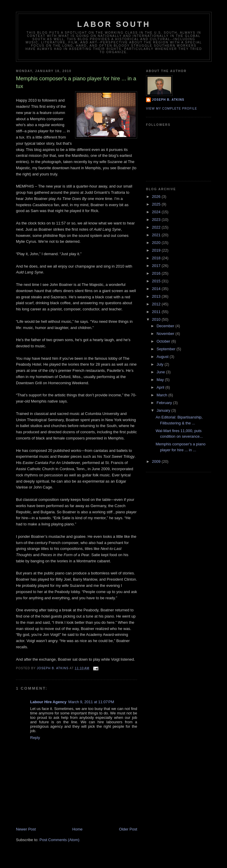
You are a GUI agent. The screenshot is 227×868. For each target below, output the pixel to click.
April (161, 387)
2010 (157, 319)
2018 (157, 258)
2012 (157, 304)
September (167, 349)
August (163, 357)
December (166, 326)
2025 (157, 204)
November (166, 334)
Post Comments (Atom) (60, 840)
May (161, 380)
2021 (157, 235)
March (163, 395)
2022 (157, 227)
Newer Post (26, 829)
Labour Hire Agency (48, 702)
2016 (157, 273)
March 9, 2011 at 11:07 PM (91, 702)
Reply (35, 738)
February (165, 403)
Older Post (128, 829)
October (164, 341)
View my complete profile (172, 109)
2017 (157, 266)
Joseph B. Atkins (168, 100)
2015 (157, 281)
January (164, 410)
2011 (157, 312)
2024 (157, 212)
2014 (157, 289)
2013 (157, 296)
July (161, 364)
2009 (157, 461)
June (161, 372)
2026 (157, 197)
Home (78, 829)
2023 (157, 220)
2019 (157, 250)
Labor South (114, 24)
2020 (157, 243)
